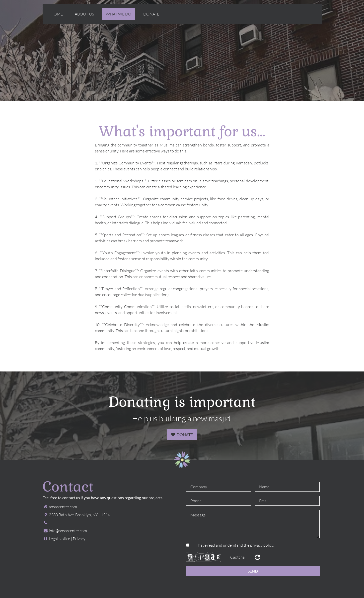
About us (84, 14)
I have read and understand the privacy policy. (235, 545)
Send (253, 571)
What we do (119, 14)
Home (57, 14)
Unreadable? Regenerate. (257, 557)
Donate (151, 14)
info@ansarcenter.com (68, 531)
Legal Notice (59, 539)
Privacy (79, 539)
